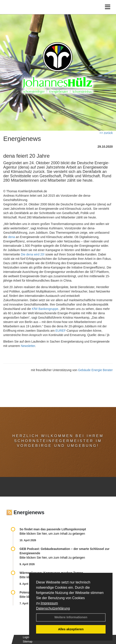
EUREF (60, 331)
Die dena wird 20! (33, 254)
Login (26, 637)
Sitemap (28, 642)
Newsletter (28, 346)
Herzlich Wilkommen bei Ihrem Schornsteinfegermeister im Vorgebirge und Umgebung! (58, 441)
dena (12, 237)
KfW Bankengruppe (45, 309)
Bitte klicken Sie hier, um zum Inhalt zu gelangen (52, 534)
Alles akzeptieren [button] (71, 629)
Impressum (49, 603)
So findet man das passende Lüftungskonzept (53, 529)
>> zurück (106, 133)
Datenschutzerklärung (53, 608)
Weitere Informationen (71, 617)
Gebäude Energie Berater (95, 370)
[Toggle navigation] (108, 7)
